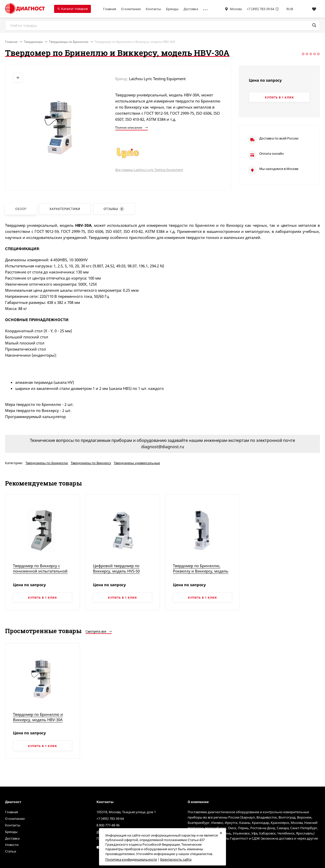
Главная (110, 9)
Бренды (172, 9)
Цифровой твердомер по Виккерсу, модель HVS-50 (116, 568)
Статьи (11, 851)
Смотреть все (99, 631)
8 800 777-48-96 (108, 825)
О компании (131, 9)
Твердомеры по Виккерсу (91, 463)
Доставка (191, 9)
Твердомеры (33, 42)
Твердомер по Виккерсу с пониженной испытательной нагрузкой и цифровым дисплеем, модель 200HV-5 (40, 574)
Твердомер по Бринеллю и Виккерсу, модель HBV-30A (38, 717)
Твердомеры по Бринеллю (69, 42)
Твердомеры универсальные (137, 463)
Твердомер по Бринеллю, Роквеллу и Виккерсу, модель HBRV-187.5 (201, 571)
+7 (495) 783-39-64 (261, 9)
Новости (12, 845)
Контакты (153, 9)
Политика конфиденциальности (131, 859)
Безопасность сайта (176, 859)
